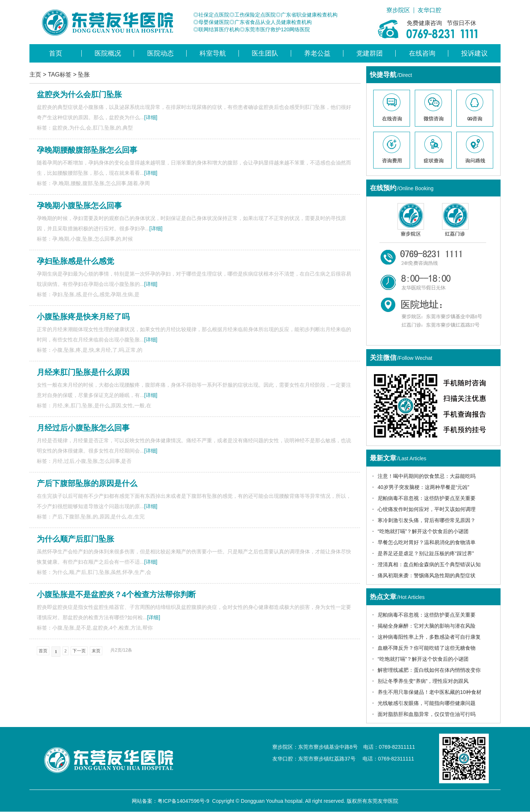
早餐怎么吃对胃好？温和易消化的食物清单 (427, 542)
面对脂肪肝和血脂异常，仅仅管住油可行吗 (427, 714)
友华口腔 (430, 10)
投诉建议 (474, 53)
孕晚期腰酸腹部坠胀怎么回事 (87, 150)
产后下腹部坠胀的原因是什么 (87, 483)
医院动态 (160, 53)
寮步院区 (398, 10)
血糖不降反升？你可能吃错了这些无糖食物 (427, 648)
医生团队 (265, 53)
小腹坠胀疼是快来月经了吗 (83, 317)
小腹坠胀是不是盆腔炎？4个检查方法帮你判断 (116, 594)
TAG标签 (60, 75)
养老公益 (317, 53)
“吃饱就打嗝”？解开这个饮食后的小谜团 (423, 531)
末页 (96, 651)
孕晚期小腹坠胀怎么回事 (79, 205)
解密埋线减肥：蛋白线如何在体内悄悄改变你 (429, 670)
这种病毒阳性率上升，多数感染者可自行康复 (429, 637)
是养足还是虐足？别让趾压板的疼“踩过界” (426, 553)
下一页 (79, 651)
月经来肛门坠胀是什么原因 (83, 372)
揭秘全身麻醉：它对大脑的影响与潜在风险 (427, 626)
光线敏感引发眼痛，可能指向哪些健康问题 (427, 703)
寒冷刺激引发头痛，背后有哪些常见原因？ (427, 520)
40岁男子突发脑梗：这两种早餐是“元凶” (423, 487)
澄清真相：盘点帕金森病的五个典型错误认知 (429, 564)
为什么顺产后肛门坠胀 (75, 539)
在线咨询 (422, 53)
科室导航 (213, 53)
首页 (56, 53)
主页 (35, 75)
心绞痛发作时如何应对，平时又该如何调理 (427, 509)
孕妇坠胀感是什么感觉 (75, 261)
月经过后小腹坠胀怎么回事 (83, 428)
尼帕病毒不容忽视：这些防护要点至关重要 (427, 498)
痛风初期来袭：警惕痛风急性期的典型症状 (427, 575)
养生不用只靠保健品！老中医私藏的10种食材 (430, 692)
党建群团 (370, 53)
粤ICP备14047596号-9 (183, 801)
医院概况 (108, 53)
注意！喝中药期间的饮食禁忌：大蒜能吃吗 (427, 476)
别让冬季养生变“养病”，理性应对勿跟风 (423, 681)
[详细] (151, 117)
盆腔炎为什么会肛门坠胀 (79, 94)
